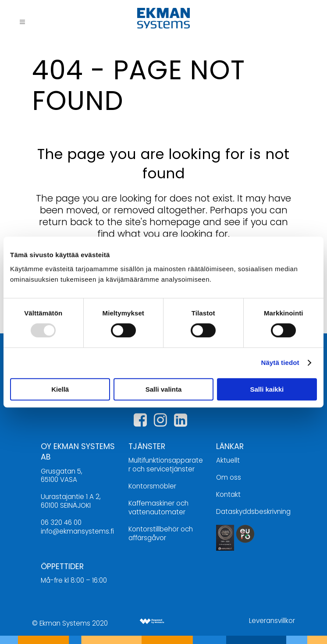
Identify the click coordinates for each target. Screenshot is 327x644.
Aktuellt (228, 460)
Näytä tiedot (280, 363)
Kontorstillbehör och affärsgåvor (161, 533)
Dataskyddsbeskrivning (253, 511)
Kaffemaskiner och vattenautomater (158, 508)
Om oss (229, 477)
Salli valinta (164, 389)
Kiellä (60, 389)
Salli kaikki (267, 389)
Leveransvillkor (272, 621)
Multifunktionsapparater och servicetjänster (166, 465)
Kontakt (228, 494)
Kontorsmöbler (152, 486)
